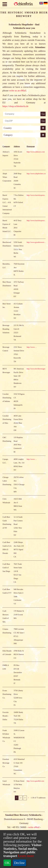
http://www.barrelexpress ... (37, 217)
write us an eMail (18, 91)
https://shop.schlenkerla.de (15, 106)
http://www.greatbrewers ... (36, 264)
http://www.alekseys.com (36, 173)
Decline (19, 863)
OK (7, 863)
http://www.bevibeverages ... (37, 390)
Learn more (25, 856)
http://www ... (32, 369)
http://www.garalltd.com (35, 802)
